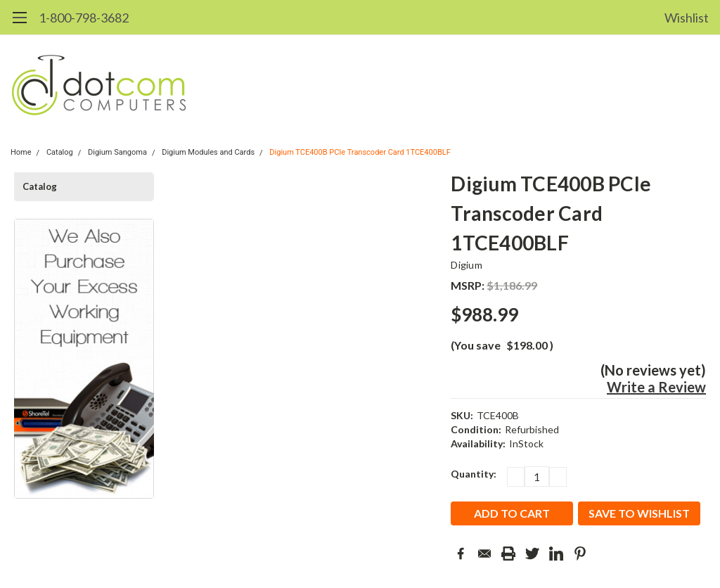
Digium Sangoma (117, 152)
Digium (467, 265)
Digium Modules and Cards (208, 152)
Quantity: (474, 474)
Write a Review (656, 387)
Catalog (60, 152)
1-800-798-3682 (84, 18)
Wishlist (687, 18)
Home (21, 152)
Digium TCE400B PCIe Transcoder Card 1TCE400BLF (360, 152)
